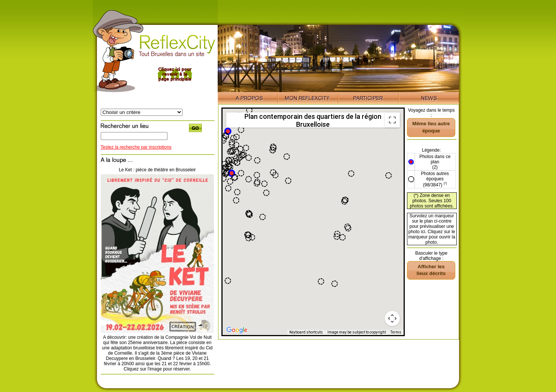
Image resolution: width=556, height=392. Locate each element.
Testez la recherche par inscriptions (136, 147)
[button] (232, 173)
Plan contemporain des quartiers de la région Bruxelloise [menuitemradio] (313, 120)
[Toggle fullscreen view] (392, 120)
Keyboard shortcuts (306, 332)
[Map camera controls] (392, 318)
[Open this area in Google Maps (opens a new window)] (237, 330)
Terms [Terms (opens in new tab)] (396, 332)
